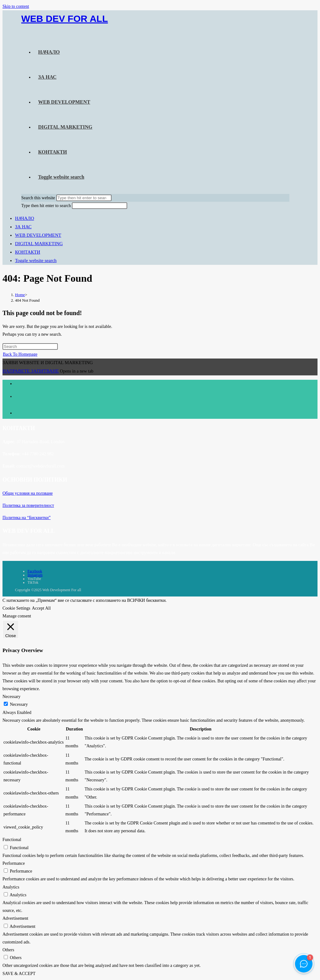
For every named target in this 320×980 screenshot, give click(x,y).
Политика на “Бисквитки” (27, 518)
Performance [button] (14, 863)
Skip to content (16, 6)
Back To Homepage (20, 354)
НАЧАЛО (25, 218)
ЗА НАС (23, 227)
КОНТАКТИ (28, 252)
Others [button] (8, 950)
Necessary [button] (12, 697)
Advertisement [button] (15, 918)
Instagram (35, 575)
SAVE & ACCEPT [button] (19, 974)
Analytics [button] (11, 887)
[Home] (20, 295)
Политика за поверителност (28, 505)
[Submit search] (84, 198)
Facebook (35, 571)
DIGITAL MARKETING (39, 244)
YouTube (34, 579)
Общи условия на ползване (28, 493)
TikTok (33, 582)
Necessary (19, 704)
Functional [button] (12, 840)
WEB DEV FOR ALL (65, 19)
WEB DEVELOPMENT (38, 235)
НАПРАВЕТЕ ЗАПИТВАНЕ (31, 371)
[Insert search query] (30, 346)
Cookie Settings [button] (16, 608)
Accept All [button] (41, 608)
